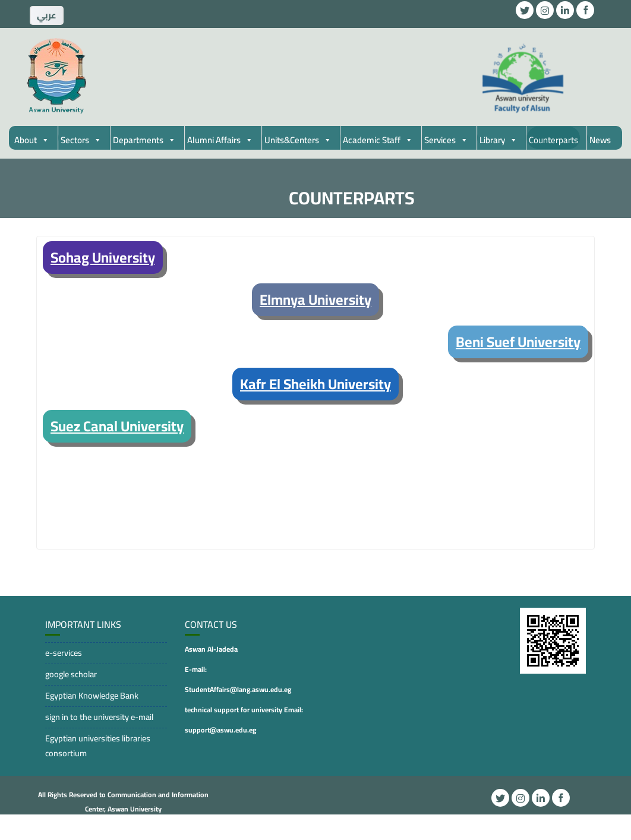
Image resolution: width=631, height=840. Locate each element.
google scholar (71, 674)
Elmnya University (315, 300)
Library (499, 140)
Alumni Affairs (220, 140)
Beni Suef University (518, 342)
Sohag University (103, 258)
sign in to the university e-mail (99, 717)
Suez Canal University (117, 426)
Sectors (81, 140)
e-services (64, 653)
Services (446, 140)
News (600, 140)
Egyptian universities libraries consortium (98, 746)
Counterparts (553, 140)
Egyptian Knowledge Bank (92, 695)
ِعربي (47, 15)
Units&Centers (298, 140)
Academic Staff (378, 140)
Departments (144, 140)
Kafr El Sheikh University (315, 384)
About (32, 140)
